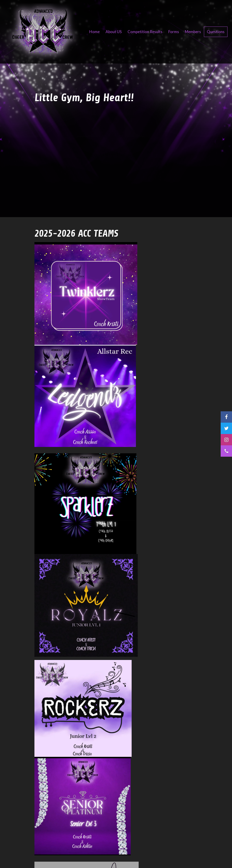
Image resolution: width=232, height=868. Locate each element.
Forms (174, 32)
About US (114, 32)
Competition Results (145, 32)
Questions (216, 32)
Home (94, 32)
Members (193, 32)
